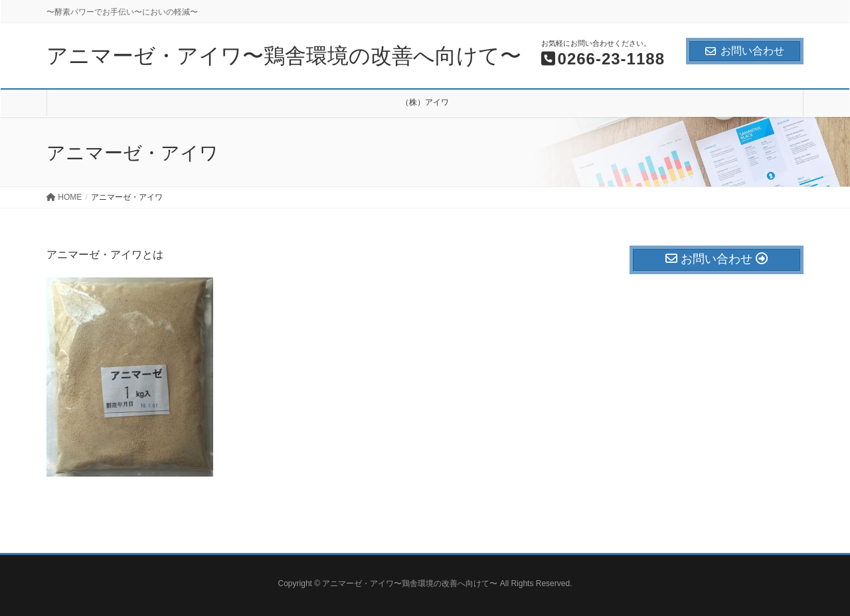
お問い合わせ (745, 51)
